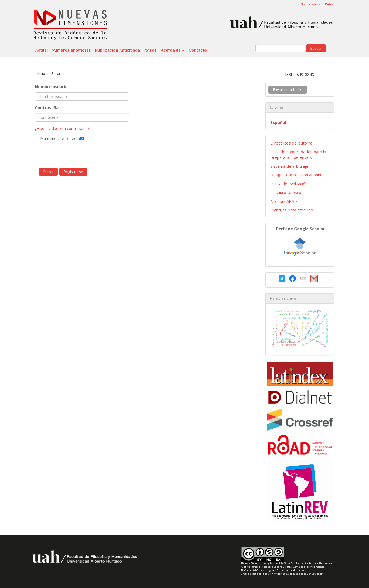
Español (278, 122)
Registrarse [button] (73, 172)
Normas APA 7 (284, 201)
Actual (42, 50)
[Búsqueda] (280, 48)
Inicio (41, 74)
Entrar (330, 4)
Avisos (150, 50)
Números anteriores (71, 50)
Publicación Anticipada (117, 50)
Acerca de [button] (173, 50)
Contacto (198, 50)
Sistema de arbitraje (289, 166)
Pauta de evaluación (289, 184)
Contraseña (47, 107)
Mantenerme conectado (82, 138)
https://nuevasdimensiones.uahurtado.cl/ (298, 574)
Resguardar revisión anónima (298, 175)
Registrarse (311, 4)
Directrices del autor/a (291, 143)
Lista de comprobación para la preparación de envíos (298, 154)
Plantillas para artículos (292, 210)
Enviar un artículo (288, 90)
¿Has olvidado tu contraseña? (62, 128)
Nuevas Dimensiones (254, 563)
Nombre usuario (51, 86)
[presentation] (76, 154)
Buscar (316, 48)
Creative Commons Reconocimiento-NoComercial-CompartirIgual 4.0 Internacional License (283, 569)
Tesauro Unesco (286, 192)
